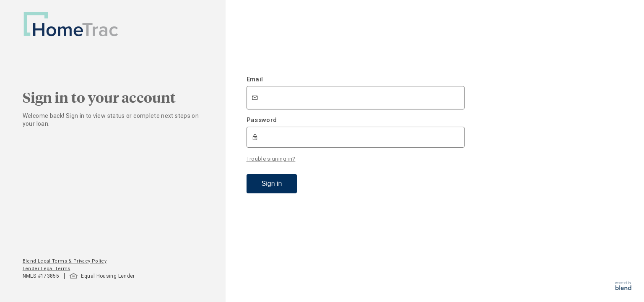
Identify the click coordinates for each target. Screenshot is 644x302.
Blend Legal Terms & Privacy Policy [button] (65, 261)
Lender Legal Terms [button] (46, 269)
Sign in (272, 184)
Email (255, 79)
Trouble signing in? (271, 159)
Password (262, 120)
